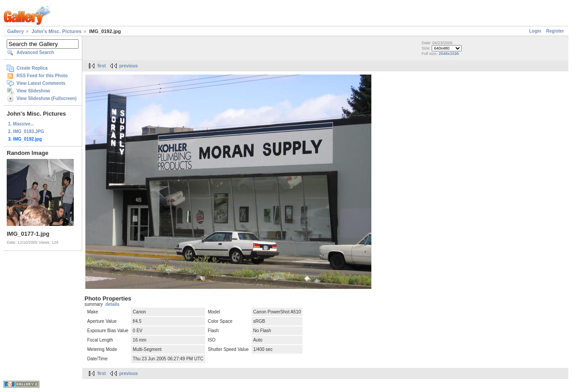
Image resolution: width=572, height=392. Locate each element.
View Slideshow (33, 91)
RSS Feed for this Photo (42, 76)
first (102, 66)
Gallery (15, 31)
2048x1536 (449, 54)
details (113, 304)
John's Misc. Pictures (56, 31)
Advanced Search (35, 52)
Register (555, 31)
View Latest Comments (41, 83)
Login (535, 31)
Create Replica (32, 68)
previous (129, 66)
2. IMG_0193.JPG (26, 131)
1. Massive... (21, 124)
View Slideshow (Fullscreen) (46, 98)
